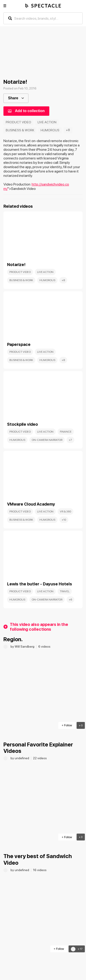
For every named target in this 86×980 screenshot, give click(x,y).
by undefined (20, 758)
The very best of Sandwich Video (38, 859)
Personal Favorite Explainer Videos (38, 748)
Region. (13, 639)
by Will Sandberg (23, 646)
